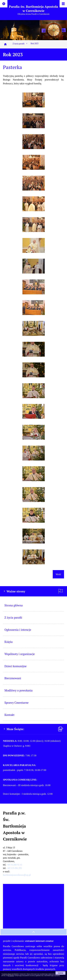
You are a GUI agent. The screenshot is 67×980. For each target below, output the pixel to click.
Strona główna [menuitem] (14, 605)
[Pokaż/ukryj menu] (63, 4)
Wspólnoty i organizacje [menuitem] (20, 654)
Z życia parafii (20, 44)
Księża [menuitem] (9, 642)
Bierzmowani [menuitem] (13, 678)
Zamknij (60, 973)
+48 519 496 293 (14, 868)
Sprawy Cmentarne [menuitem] (16, 703)
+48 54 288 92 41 (14, 865)
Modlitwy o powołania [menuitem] (18, 690)
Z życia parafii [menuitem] (13, 617)
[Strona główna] (5, 44)
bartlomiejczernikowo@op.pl (17, 875)
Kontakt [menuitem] (9, 715)
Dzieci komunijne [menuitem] (16, 666)
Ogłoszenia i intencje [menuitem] (18, 630)
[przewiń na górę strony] (33, 932)
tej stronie (11, 976)
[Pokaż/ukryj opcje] (4, 4)
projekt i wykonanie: (28, 941)
